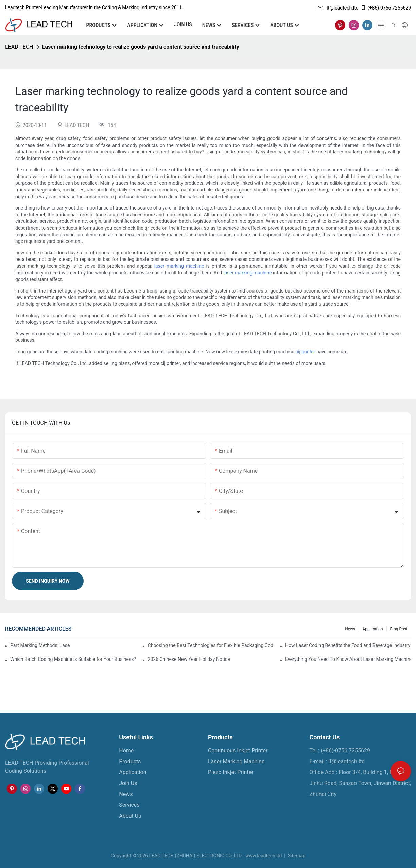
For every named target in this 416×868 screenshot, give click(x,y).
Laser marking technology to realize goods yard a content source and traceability (141, 47)
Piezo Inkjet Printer (231, 772)
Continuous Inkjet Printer (238, 750)
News (350, 629)
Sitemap (296, 856)
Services (129, 805)
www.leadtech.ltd (264, 856)
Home (126, 750)
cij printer (305, 352)
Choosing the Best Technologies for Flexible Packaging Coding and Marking (211, 645)
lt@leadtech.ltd (338, 8)
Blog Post (399, 629)
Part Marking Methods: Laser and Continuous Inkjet (40, 645)
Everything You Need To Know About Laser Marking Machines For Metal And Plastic (348, 659)
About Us (130, 816)
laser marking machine (179, 266)
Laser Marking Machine (236, 761)
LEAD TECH (19, 47)
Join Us (128, 783)
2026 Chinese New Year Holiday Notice (189, 659)
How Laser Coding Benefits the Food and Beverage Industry (348, 645)
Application (372, 629)
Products (130, 761)
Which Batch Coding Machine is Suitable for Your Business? (73, 659)
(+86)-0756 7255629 (386, 8)
